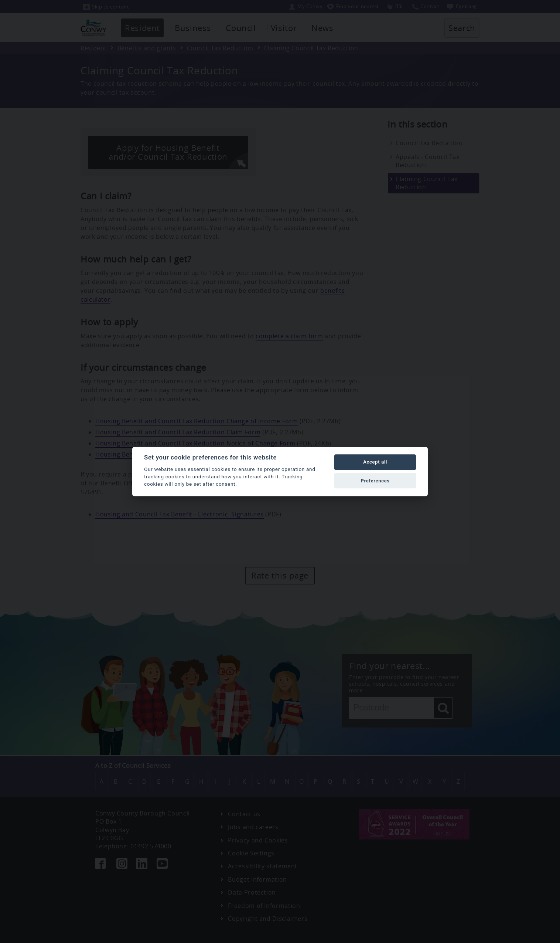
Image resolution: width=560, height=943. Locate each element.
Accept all (375, 462)
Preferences (375, 481)
